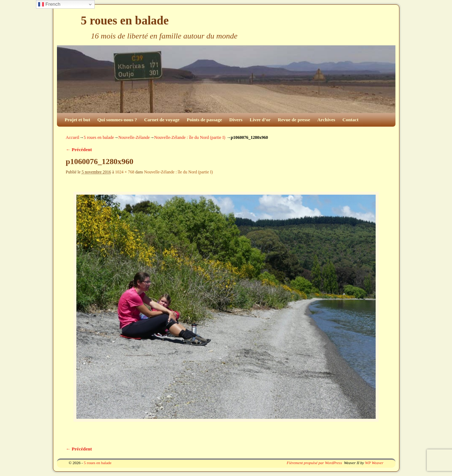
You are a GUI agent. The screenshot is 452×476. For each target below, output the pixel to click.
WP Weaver (374, 463)
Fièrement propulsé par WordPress (314, 463)
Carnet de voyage (162, 120)
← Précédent (79, 149)
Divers (236, 120)
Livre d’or (260, 120)
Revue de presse (294, 120)
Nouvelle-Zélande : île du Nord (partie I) (190, 137)
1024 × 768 (124, 172)
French (49, 4)
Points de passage (204, 120)
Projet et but (78, 120)
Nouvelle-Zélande (134, 137)
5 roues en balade (125, 21)
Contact (351, 120)
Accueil (73, 137)
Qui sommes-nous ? (117, 120)
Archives (326, 120)
